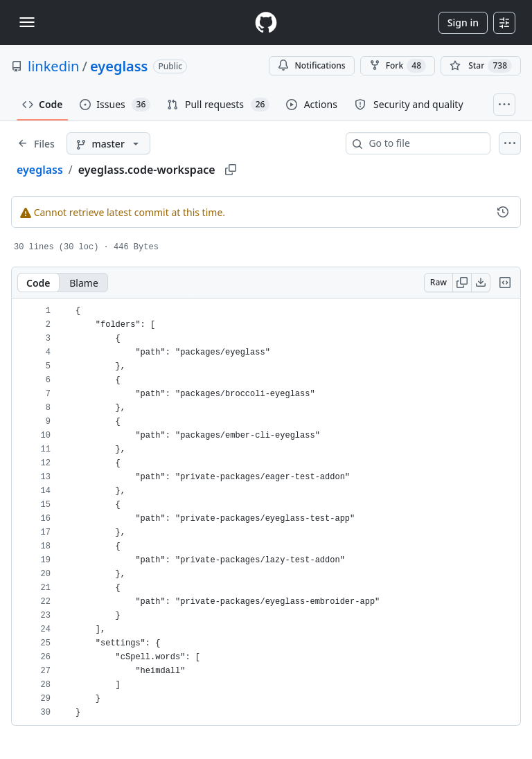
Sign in (463, 23)
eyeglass (119, 66)
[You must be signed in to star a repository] (481, 66)
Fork (398, 66)
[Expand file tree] (36, 143)
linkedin (53, 66)
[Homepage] (266, 23)
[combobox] (424, 143)
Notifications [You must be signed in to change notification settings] (311, 65)
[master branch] (108, 143)
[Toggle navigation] (27, 22)
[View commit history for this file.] (503, 212)
